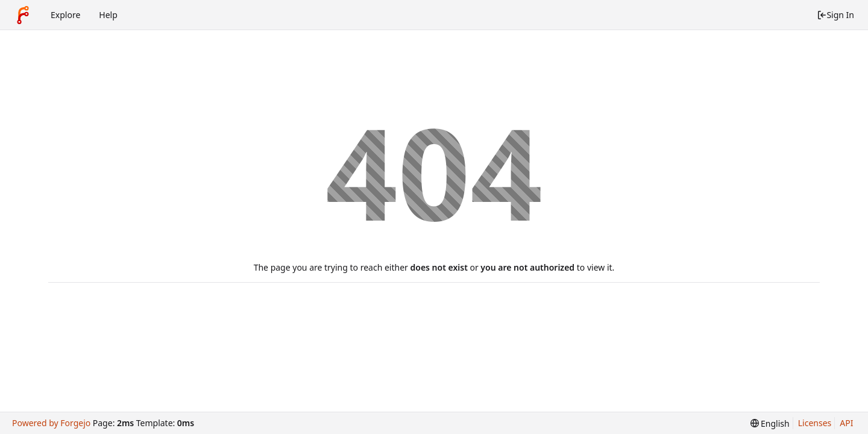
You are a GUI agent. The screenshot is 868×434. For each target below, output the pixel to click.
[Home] (23, 15)
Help (108, 15)
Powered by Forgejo (51, 423)
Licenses (815, 423)
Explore (65, 15)
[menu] (770, 423)
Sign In (835, 15)
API (846, 423)
